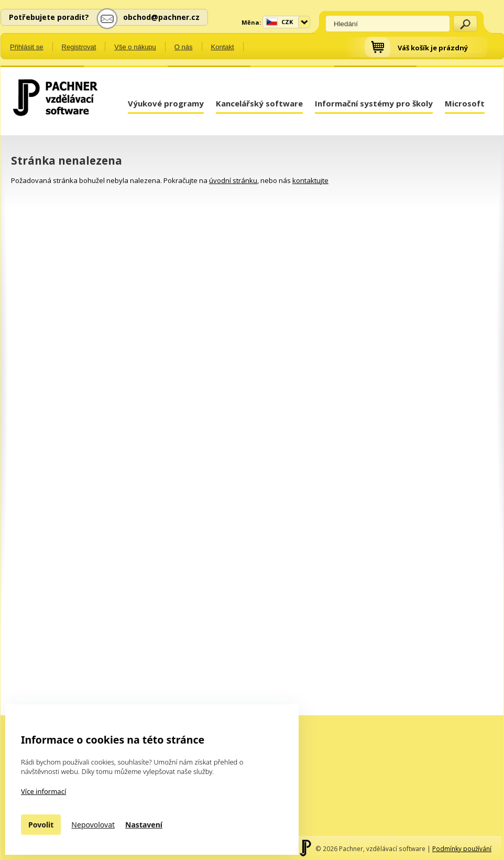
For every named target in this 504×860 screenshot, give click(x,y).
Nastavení (144, 825)
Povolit (41, 825)
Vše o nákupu (135, 47)
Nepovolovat (93, 825)
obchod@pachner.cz (161, 17)
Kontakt (223, 47)
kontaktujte (310, 180)
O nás (184, 47)
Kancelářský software (259, 103)
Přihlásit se (27, 47)
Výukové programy (166, 103)
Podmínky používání (462, 848)
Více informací (43, 791)
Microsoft (465, 103)
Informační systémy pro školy (374, 103)
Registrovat (79, 47)
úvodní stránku (233, 180)
